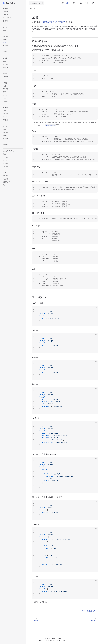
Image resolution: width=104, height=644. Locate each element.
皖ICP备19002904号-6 (60, 641)
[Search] (36, 3)
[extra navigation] (100, 3)
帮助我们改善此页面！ (90, 611)
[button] (13, 9)
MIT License (58, 638)
